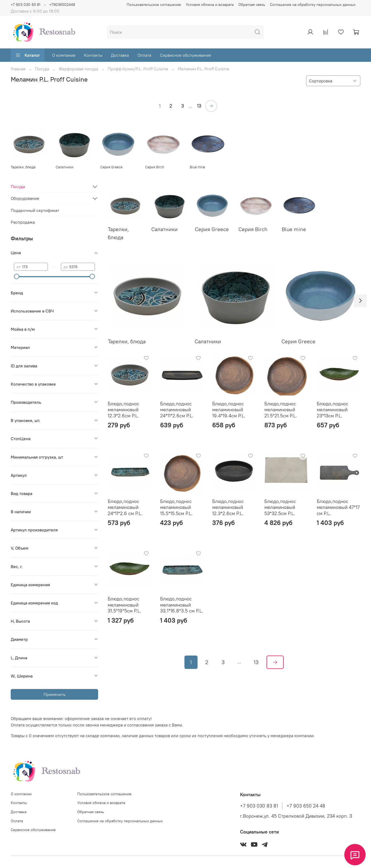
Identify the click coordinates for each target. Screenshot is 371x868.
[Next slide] (360, 301)
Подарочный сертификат (35, 210)
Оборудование (25, 198)
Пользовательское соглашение (154, 5)
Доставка (120, 55)
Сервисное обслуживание (186, 55)
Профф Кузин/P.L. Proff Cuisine (138, 69)
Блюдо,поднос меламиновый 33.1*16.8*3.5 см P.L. (182, 605)
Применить (55, 694)
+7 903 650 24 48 (306, 806)
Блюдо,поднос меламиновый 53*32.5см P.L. (280, 507)
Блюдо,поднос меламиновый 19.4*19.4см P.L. (229, 410)
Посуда (42, 69)
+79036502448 (62, 5)
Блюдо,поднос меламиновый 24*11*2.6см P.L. (177, 410)
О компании (64, 55)
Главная (18, 69)
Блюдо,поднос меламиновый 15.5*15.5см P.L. (176, 507)
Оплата (144, 55)
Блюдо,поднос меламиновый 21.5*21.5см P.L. (281, 410)
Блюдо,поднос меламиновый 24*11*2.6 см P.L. (125, 507)
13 (199, 106)
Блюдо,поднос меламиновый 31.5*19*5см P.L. (124, 605)
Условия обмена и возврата (210, 5)
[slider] (17, 276)
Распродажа (23, 222)
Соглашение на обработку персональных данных (313, 5)
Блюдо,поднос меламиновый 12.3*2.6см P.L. (123, 410)
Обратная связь (252, 5)
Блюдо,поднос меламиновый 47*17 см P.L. (338, 507)
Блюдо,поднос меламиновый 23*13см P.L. (333, 410)
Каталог (28, 55)
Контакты (93, 55)
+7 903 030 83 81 (26, 5)
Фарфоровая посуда (78, 69)
